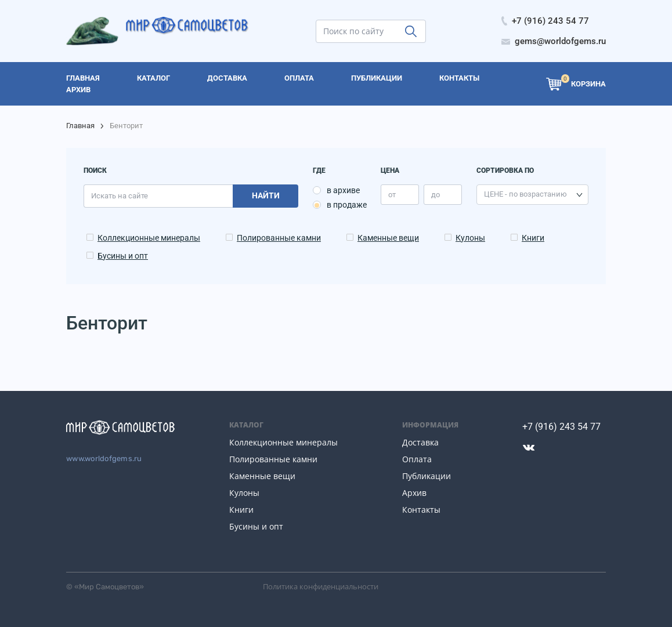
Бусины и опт (123, 256)
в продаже (347, 205)
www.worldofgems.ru (104, 459)
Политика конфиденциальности (321, 586)
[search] (371, 31)
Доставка (420, 442)
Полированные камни (279, 238)
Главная (80, 126)
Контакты (421, 510)
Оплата (417, 459)
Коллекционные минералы (149, 238)
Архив (414, 493)
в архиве (343, 190)
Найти (266, 195)
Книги (533, 238)
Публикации (427, 476)
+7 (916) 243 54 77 (561, 427)
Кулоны (470, 238)
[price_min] (400, 195)
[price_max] (443, 195)
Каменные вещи (388, 238)
